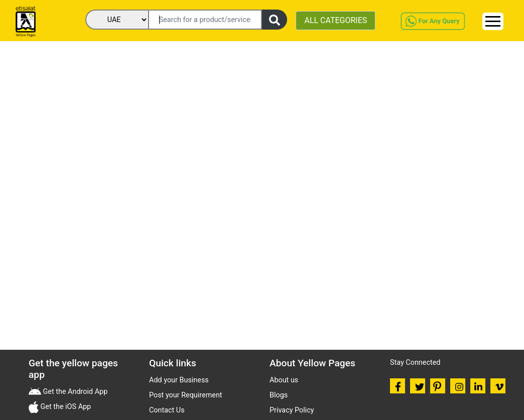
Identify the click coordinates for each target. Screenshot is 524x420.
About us (284, 380)
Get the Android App (74, 392)
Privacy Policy (292, 410)
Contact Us (167, 410)
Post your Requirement (186, 395)
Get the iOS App (65, 407)
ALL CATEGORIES (336, 20)
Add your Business (179, 380)
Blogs (279, 395)
